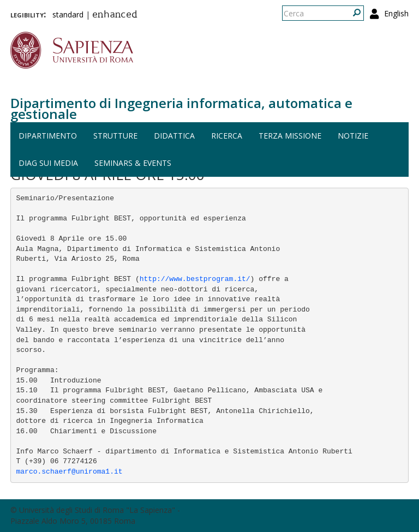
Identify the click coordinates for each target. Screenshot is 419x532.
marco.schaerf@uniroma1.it (70, 472)
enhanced (115, 15)
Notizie (353, 136)
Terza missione (290, 136)
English (396, 13)
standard (68, 14)
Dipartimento (48, 136)
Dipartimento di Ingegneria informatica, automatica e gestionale (181, 108)
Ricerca (227, 136)
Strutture (115, 136)
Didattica (174, 136)
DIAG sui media (48, 163)
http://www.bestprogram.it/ (195, 279)
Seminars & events (133, 163)
